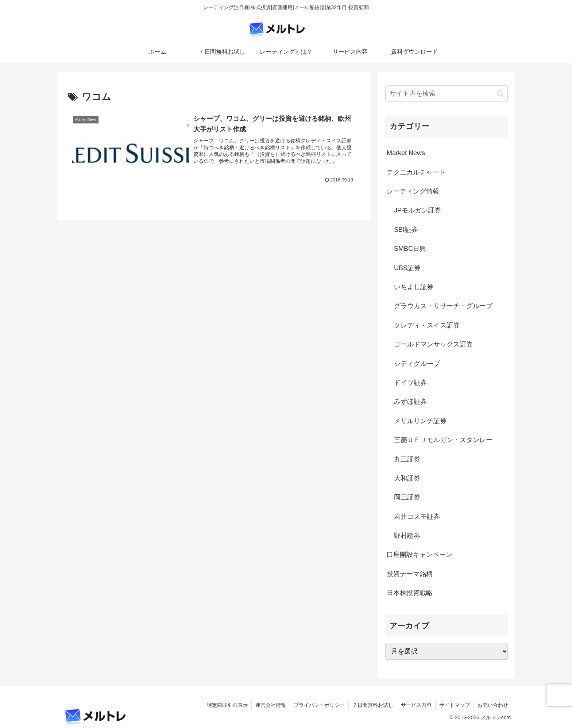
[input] (447, 94)
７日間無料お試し (373, 705)
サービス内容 (416, 705)
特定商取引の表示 (227, 705)
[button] (500, 94)
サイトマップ (455, 705)
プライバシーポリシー (319, 705)
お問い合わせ (493, 705)
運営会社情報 (271, 705)
